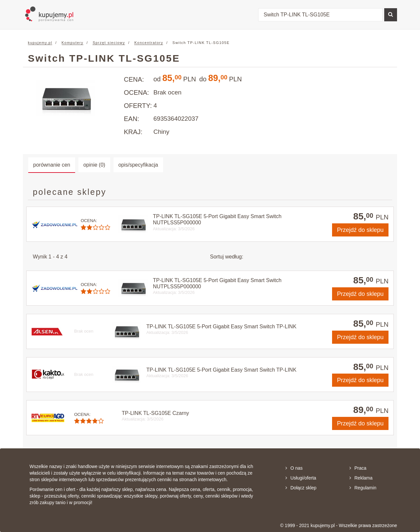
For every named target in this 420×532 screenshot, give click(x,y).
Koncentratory (149, 43)
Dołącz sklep (301, 488)
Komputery (73, 43)
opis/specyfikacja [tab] (138, 165)
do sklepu (360, 230)
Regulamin (363, 488)
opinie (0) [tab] (94, 165)
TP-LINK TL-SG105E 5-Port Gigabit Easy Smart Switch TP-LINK (221, 327)
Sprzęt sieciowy (109, 43)
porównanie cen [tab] (52, 165)
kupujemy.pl (40, 43)
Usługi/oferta (301, 478)
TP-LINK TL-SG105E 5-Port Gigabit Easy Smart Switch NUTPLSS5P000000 (217, 219)
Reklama (361, 478)
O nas (294, 468)
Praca (358, 468)
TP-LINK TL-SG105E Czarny (155, 413)
